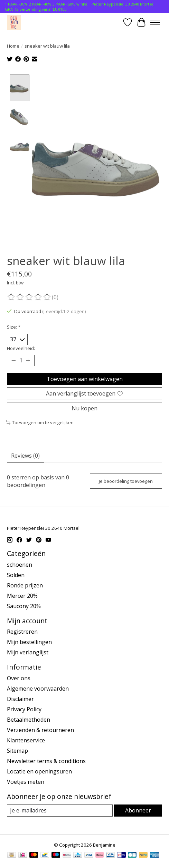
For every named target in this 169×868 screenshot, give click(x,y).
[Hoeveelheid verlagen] (13, 360)
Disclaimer (20, 699)
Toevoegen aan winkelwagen (85, 379)
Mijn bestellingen (29, 642)
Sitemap (17, 750)
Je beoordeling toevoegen (126, 480)
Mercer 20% (22, 595)
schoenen (20, 564)
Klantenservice (26, 740)
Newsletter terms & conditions (46, 761)
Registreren (22, 631)
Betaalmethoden (29, 719)
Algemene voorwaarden (38, 688)
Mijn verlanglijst (28, 652)
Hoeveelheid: (21, 348)
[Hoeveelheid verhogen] (28, 360)
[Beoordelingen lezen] (29, 297)
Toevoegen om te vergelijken (40, 422)
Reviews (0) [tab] (25, 455)
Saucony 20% (24, 605)
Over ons (19, 678)
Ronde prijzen (25, 585)
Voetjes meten (26, 781)
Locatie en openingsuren (39, 771)
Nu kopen (84, 408)
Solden (16, 574)
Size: (14, 326)
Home (13, 46)
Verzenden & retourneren (40, 730)
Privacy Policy (24, 709)
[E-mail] (60, 810)
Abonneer (138, 810)
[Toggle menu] (155, 22)
